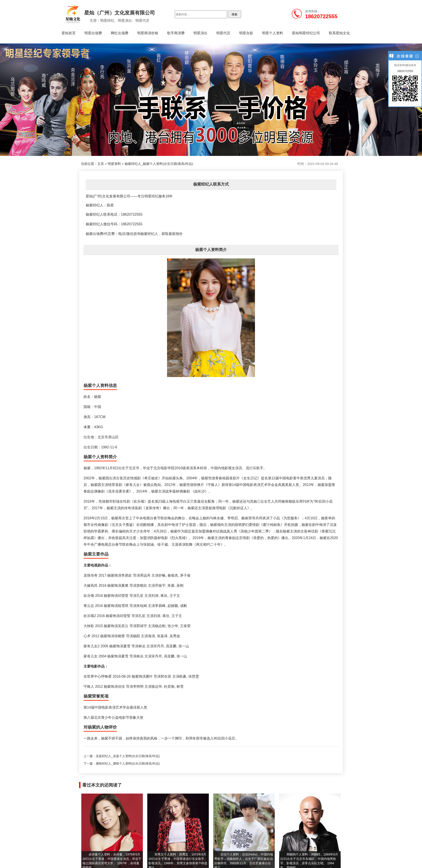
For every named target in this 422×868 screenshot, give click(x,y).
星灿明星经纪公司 (306, 33)
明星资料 (114, 164)
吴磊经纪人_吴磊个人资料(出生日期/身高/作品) (128, 756)
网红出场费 (120, 33)
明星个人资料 (273, 33)
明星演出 (200, 33)
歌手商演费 (176, 33)
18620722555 (405, 71)
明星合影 (246, 33)
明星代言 (223, 33)
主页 (101, 164)
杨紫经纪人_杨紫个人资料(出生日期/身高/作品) (159, 164)
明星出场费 (93, 33)
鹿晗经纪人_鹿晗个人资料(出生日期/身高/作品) (128, 763)
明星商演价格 (148, 33)
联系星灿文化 (339, 33)
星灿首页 (69, 33)
